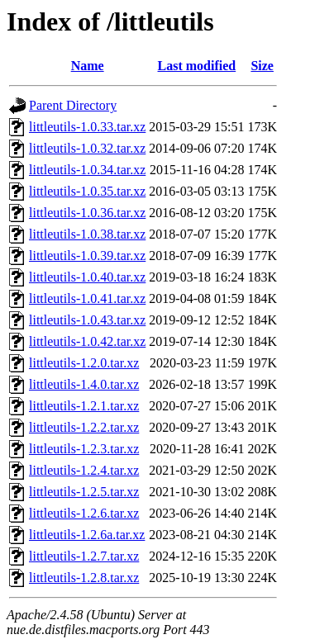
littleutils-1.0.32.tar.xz (87, 148)
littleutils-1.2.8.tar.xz (84, 578)
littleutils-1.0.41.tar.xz (87, 298)
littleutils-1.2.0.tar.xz (84, 363)
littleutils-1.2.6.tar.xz (84, 513)
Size (262, 66)
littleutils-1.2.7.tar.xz (84, 556)
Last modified (197, 66)
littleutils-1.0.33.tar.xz (87, 127)
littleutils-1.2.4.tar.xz (84, 470)
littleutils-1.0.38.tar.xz (87, 234)
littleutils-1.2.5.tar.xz (84, 492)
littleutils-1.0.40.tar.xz (87, 277)
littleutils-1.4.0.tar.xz (84, 384)
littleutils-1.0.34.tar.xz (87, 170)
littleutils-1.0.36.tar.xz (87, 213)
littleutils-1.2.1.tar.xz (84, 406)
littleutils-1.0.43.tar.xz (87, 320)
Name (88, 66)
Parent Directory (73, 105)
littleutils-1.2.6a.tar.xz (87, 535)
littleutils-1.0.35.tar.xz (87, 191)
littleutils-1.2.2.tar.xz (84, 427)
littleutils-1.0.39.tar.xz (87, 256)
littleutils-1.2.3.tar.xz (84, 449)
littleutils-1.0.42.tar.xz (87, 341)
